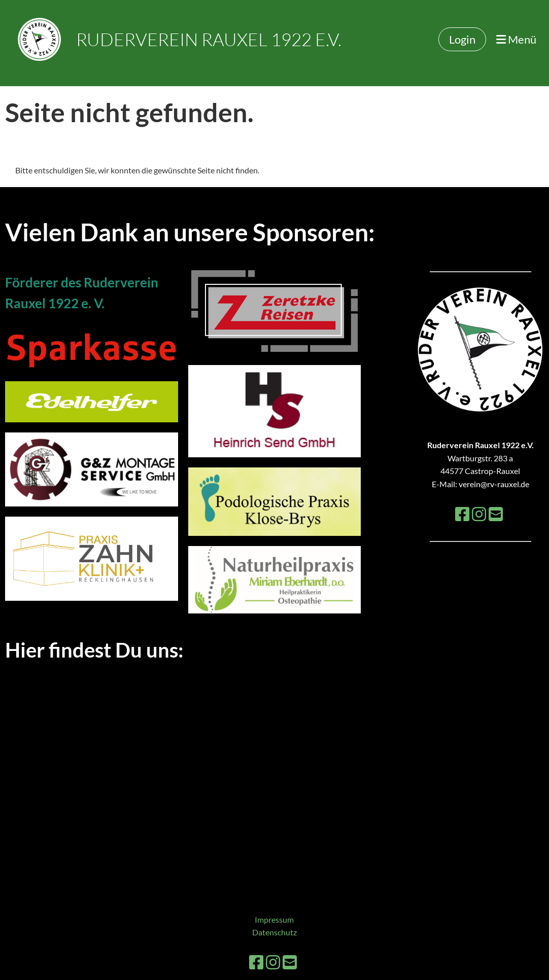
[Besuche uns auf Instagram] (479, 514)
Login (462, 39)
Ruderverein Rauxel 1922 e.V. (209, 39)
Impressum (274, 919)
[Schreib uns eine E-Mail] (496, 514)
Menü (516, 39)
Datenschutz (274, 932)
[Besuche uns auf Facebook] (462, 514)
